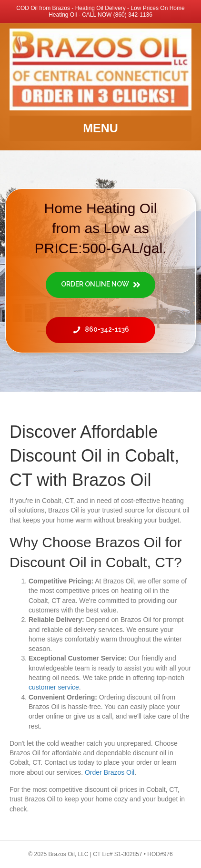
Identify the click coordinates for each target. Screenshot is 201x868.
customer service (54, 687)
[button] (100, 285)
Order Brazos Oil (110, 772)
